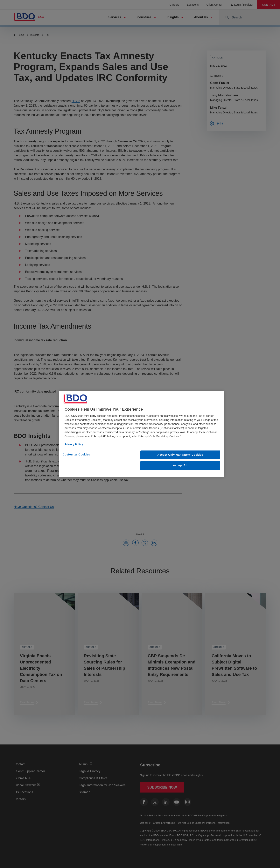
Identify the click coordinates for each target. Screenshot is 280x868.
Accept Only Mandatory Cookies (180, 455)
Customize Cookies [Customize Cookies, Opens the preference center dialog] (76, 454)
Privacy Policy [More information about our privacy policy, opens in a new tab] (74, 444)
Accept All (180, 466)
